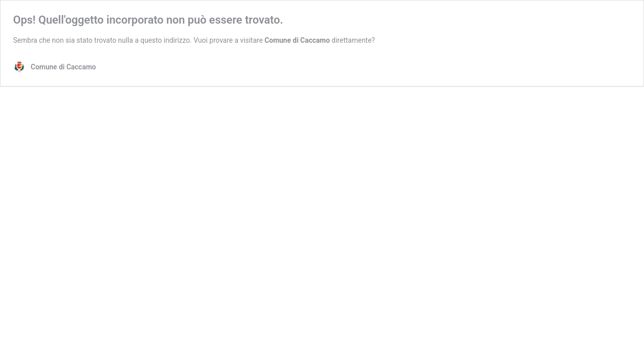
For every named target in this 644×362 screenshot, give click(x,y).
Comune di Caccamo (297, 40)
